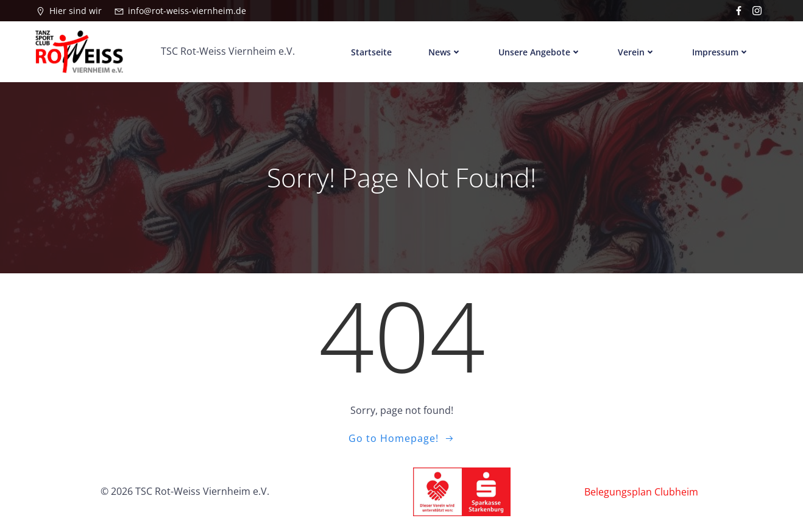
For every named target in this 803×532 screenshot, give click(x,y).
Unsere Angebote (540, 51)
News (445, 51)
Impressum (721, 51)
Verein (637, 51)
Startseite (371, 51)
